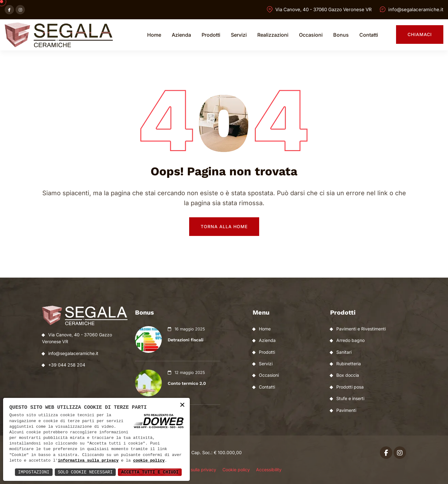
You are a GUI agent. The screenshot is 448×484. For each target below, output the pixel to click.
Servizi (239, 35)
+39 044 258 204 (67, 365)
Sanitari (344, 352)
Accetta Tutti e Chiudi (150, 472)
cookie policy (149, 461)
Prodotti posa (350, 387)
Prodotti (211, 35)
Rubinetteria (349, 364)
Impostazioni (34, 472)
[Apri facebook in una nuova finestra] (9, 10)
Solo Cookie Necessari (85, 472)
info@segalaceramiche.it (416, 9)
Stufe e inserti (350, 398)
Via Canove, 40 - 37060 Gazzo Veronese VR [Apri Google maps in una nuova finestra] (324, 9)
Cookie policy (236, 470)
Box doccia (348, 375)
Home (154, 35)
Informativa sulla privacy (191, 470)
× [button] (182, 405)
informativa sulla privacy (88, 461)
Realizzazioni (273, 35)
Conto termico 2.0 (187, 383)
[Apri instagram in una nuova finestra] (20, 10)
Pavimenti (346, 410)
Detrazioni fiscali (186, 340)
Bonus (341, 35)
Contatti (369, 35)
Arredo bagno (350, 340)
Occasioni (311, 35)
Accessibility (269, 470)
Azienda (181, 35)
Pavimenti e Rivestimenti (361, 329)
